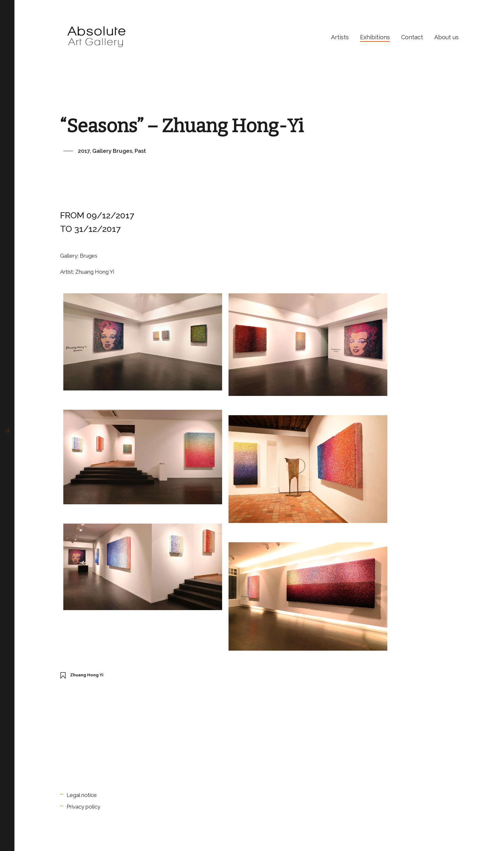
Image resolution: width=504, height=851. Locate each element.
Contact (412, 37)
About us (446, 37)
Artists (340, 37)
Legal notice (82, 795)
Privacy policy (83, 807)
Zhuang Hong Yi (87, 675)
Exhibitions (375, 37)
